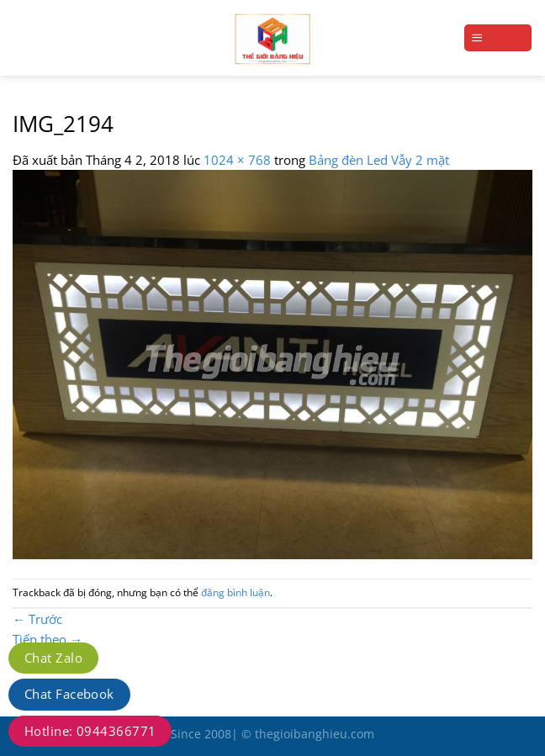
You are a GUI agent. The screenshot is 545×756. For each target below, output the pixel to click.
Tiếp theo (48, 639)
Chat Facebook (69, 694)
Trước (37, 619)
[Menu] (498, 37)
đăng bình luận (235, 592)
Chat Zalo (53, 658)
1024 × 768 (237, 160)
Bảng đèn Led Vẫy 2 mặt (379, 160)
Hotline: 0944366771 (90, 731)
